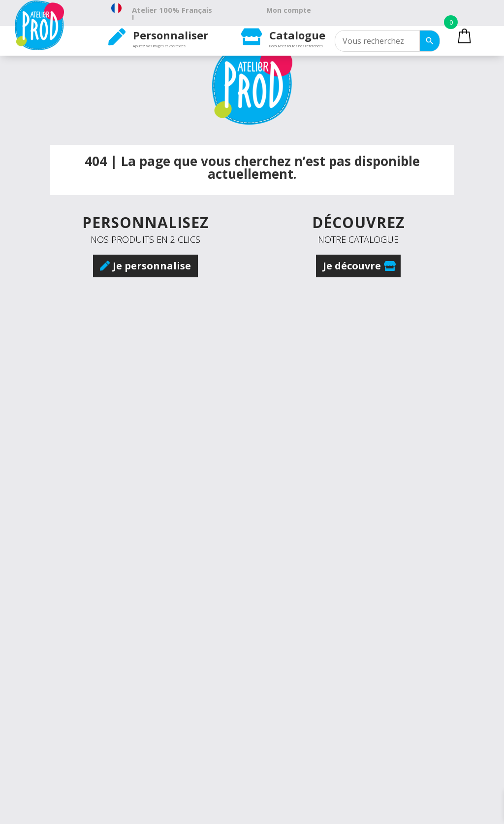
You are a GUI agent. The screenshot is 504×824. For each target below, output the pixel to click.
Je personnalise (152, 266)
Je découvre (352, 266)
